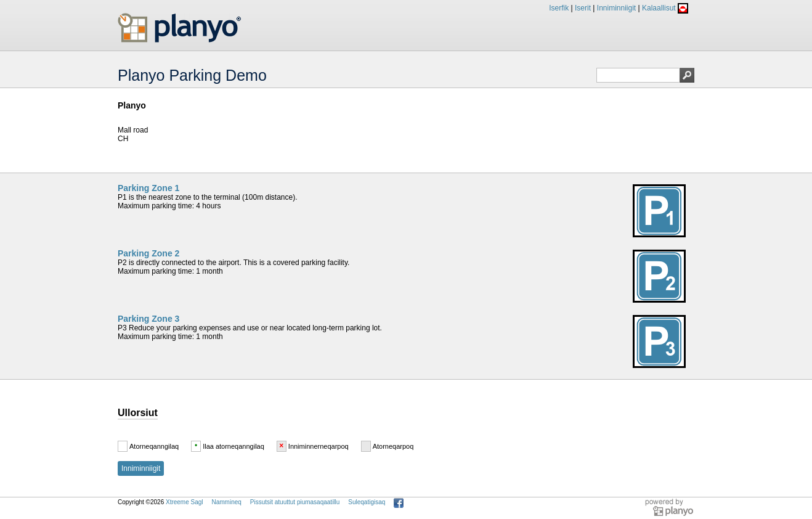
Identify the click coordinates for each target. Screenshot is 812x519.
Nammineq (226, 502)
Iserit (583, 8)
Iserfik (559, 8)
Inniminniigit (616, 8)
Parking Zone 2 (148, 253)
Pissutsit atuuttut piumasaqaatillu (295, 502)
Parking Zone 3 (148, 319)
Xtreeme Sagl (185, 502)
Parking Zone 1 (148, 188)
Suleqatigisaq (367, 502)
